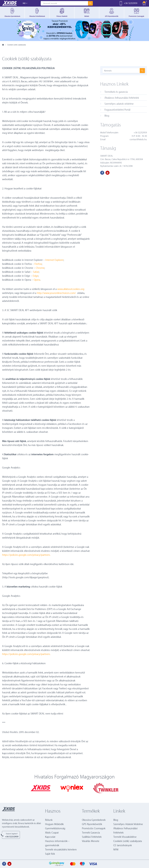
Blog (116, 820)
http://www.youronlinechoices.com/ (56, 293)
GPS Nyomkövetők (92, 824)
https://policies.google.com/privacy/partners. (26, 555)
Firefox (38, 264)
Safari (36, 272)
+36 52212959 (131, 3)
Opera (37, 280)
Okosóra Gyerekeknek (94, 820)
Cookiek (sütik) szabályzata (128, 841)
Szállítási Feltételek (92, 837)
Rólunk (49, 820)
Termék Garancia (91, 832)
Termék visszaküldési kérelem (61, 849)
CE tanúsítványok (123, 845)
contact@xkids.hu (138, 139)
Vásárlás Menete (91, 841)
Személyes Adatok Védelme (128, 824)
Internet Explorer (54, 260)
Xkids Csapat (52, 832)
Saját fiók (50, 854)
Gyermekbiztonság (55, 828)
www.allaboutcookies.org (71, 289)
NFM (116, 849)
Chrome (40, 268)
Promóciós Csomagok (94, 828)
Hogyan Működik (54, 824)
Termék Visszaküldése (125, 837)
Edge (36, 276)
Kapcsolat (50, 837)
